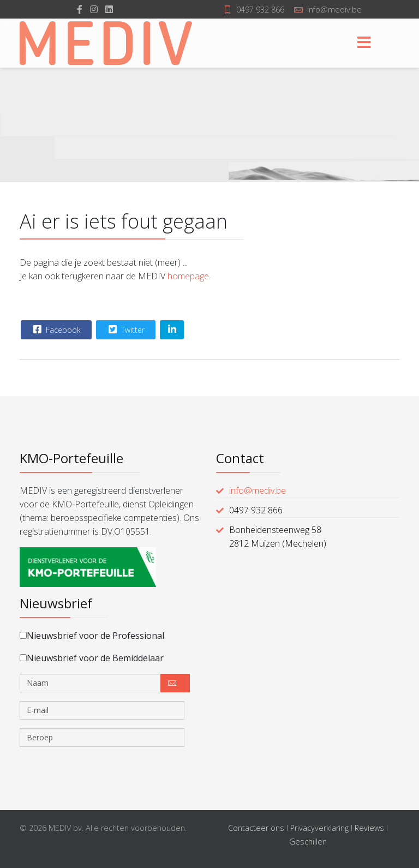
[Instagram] (94, 9)
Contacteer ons (256, 828)
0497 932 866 (260, 10)
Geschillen (308, 842)
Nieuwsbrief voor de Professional (92, 636)
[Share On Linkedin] (172, 330)
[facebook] (80, 9)
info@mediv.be (334, 10)
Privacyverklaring (319, 828)
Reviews (369, 828)
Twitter (125, 330)
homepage (188, 276)
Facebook (56, 330)
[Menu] (364, 43)
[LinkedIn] (109, 9)
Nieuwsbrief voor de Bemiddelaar (92, 658)
